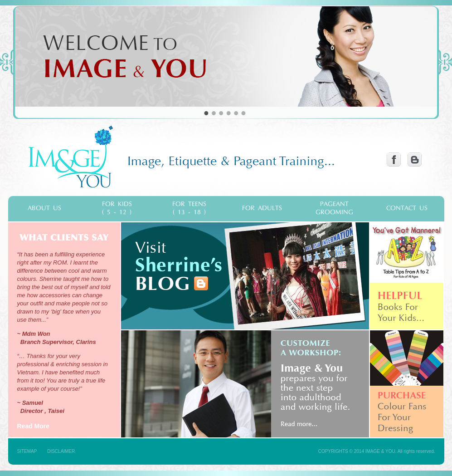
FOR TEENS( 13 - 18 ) (189, 209)
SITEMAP (27, 451)
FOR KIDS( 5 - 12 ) (117, 209)
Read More (34, 426)
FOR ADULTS (262, 209)
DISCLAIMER (61, 451)
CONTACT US (407, 209)
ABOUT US (44, 209)
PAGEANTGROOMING (334, 209)
